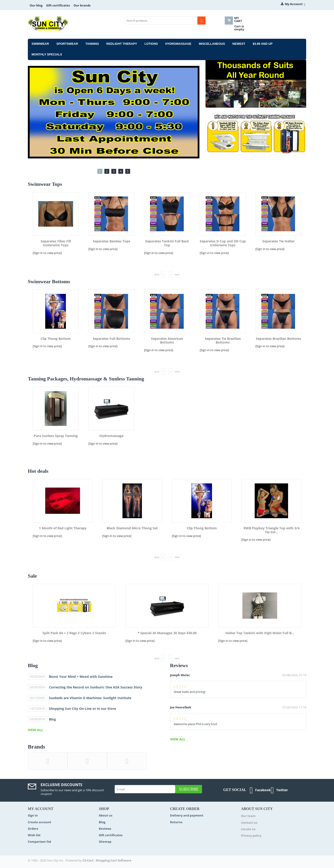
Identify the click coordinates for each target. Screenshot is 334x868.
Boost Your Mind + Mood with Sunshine (81, 677)
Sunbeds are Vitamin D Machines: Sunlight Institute (90, 698)
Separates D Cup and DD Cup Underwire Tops (223, 243)
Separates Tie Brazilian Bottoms (223, 341)
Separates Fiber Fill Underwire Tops (56, 243)
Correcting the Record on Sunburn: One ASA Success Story (96, 687)
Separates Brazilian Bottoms (278, 339)
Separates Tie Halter (278, 241)
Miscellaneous (212, 44)
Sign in (33, 815)
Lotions (151, 44)
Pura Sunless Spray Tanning (56, 436)
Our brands (82, 5)
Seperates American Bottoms (167, 341)
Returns (176, 822)
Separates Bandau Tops (111, 241)
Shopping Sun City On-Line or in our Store (82, 709)
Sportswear (67, 44)
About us (106, 815)
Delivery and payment (187, 815)
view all (35, 730)
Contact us (249, 823)
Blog (52, 719)
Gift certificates (58, 5)
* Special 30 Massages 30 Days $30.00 (167, 633)
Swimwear (40, 44)
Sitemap (105, 842)
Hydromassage (178, 44)
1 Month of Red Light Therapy (63, 528)
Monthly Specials (47, 54)
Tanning (92, 44)
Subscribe (189, 789)
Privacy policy (251, 836)
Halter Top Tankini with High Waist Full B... (260, 633)
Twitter (279, 790)
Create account (40, 822)
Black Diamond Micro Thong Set (132, 528)
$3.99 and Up (263, 44)
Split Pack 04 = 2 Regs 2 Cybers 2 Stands (74, 633)
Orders (33, 829)
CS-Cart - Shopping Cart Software (107, 860)
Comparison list (40, 842)
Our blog (36, 5)
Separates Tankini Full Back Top (167, 243)
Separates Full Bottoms (111, 339)
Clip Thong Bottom (56, 339)
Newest (239, 44)
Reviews (105, 829)
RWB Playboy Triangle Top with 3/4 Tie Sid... (271, 530)
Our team (248, 816)
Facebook (260, 790)
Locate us (248, 829)
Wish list (34, 835)
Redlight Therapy (122, 44)
